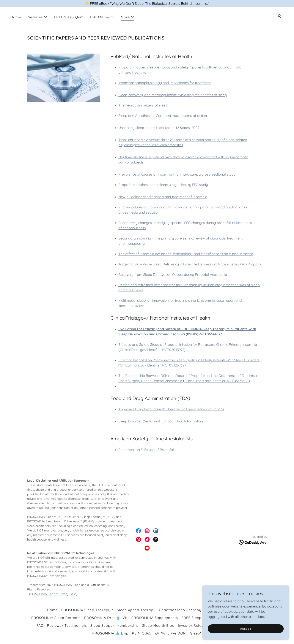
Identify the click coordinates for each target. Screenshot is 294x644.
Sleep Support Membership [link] (115, 625)
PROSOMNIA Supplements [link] (155, 618)
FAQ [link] (40, 625)
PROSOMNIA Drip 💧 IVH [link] (106, 618)
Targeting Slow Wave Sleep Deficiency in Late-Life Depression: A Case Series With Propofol (190, 264)
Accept (246, 628)
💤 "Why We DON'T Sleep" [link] (178, 633)
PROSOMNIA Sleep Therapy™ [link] (87, 610)
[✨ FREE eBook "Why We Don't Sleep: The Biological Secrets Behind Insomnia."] (147, 3)
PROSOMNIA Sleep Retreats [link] (56, 618)
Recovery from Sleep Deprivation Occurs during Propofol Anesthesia (173, 274)
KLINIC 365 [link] (142, 633)
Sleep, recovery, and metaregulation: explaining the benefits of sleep (173, 95)
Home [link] (16, 17)
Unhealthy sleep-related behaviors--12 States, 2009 (159, 128)
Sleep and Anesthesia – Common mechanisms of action (163, 116)
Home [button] (52, 610)
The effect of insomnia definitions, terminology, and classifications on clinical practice (186, 254)
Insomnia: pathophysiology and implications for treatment (165, 83)
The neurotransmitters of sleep (143, 105)
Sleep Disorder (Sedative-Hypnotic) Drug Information (161, 421)
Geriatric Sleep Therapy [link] (180, 610)
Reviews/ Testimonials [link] (67, 625)
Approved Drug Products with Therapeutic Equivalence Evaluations (171, 409)
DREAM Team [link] (102, 17)
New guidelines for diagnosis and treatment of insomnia (163, 197)
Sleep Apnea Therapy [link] (136, 610)
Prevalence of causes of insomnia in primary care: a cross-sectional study (177, 174)
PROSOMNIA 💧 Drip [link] (110, 633)
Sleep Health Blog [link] (158, 625)
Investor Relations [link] (194, 625)
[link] (138, 531)
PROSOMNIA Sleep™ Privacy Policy (53, 594)
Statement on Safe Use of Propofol (146, 450)
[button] (38, 17)
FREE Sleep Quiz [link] (69, 17)
